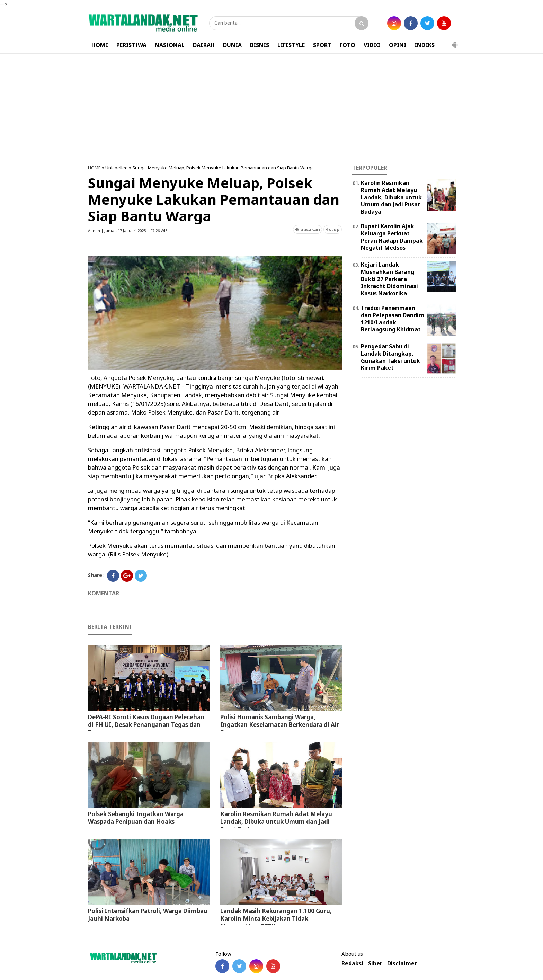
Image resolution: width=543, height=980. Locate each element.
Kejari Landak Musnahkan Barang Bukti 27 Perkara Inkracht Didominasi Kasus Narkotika (389, 279)
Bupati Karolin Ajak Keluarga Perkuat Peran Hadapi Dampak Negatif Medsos (392, 237)
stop (333, 229)
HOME (100, 45)
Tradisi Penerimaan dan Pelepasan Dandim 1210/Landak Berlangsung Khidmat (393, 319)
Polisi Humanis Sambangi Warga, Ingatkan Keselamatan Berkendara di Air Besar (280, 725)
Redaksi (352, 964)
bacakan (308, 229)
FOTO (348, 45)
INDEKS (425, 45)
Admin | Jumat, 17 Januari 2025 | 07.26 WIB (128, 230)
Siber (375, 964)
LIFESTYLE (291, 45)
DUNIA (232, 45)
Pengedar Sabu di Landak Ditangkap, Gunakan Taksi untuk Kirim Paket (390, 357)
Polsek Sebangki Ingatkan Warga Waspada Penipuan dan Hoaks (136, 818)
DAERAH (204, 45)
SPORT (322, 45)
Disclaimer (402, 964)
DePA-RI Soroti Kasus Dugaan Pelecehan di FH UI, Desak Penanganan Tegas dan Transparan (146, 725)
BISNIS (260, 45)
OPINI (398, 45)
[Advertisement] (271, 109)
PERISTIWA (131, 45)
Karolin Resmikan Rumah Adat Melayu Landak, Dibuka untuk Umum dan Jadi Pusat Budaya (276, 822)
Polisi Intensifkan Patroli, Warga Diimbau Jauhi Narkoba (148, 915)
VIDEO (372, 45)
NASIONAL (170, 45)
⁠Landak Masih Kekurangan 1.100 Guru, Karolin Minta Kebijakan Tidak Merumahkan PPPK (276, 919)
